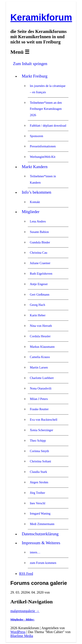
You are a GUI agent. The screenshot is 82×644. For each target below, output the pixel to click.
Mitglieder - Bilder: (22, 619)
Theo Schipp (38, 441)
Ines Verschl (37, 503)
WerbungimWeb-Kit (43, 157)
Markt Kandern (35, 167)
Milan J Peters (39, 399)
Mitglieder (31, 212)
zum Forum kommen (43, 563)
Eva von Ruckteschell (43, 420)
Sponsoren (36, 136)
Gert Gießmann (39, 294)
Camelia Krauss (40, 357)
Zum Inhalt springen (30, 64)
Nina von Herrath (41, 326)
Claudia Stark (38, 472)
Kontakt (35, 202)
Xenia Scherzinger (41, 430)
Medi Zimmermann (42, 524)
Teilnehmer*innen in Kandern (43, 179)
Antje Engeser (39, 284)
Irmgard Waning (40, 513)
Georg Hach (37, 305)
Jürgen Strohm (39, 482)
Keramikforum (41, 17)
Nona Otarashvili (41, 388)
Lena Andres (38, 221)
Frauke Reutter (39, 409)
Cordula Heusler (40, 336)
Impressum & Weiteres (41, 543)
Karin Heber (38, 315)
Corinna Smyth (39, 451)
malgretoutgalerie (25, 611)
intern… (35, 552)
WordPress (18, 632)
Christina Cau (38, 253)
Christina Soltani (40, 461)
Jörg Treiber (37, 493)
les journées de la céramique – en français (48, 89)
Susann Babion (39, 232)
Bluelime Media (22, 636)
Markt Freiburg (34, 76)
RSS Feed (26, 574)
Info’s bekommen (36, 192)
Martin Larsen (39, 367)
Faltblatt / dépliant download (48, 126)
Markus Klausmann (42, 347)
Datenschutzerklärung (40, 534)
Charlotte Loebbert (42, 378)
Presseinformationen (43, 146)
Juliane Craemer (40, 263)
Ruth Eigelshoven (41, 274)
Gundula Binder (40, 242)
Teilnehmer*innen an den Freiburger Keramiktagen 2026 (46, 109)
